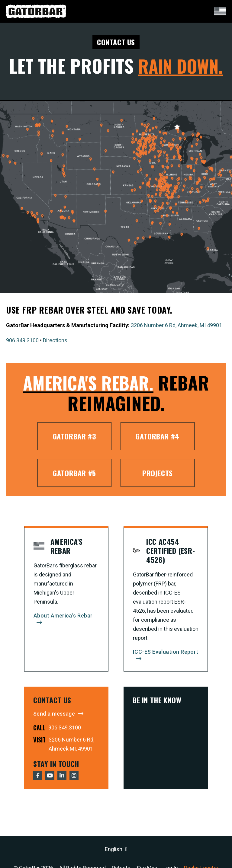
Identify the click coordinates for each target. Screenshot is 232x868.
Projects (158, 473)
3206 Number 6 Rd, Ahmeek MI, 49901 (71, 744)
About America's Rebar (63, 616)
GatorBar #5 (74, 473)
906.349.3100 (22, 340)
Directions (55, 340)
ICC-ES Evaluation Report (166, 652)
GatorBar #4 (158, 436)
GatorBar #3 (75, 436)
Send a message (54, 714)
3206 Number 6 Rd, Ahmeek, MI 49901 (176, 325)
